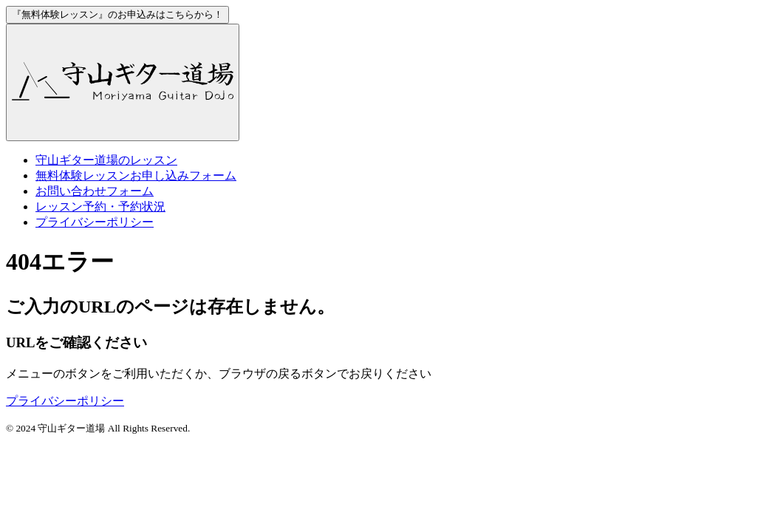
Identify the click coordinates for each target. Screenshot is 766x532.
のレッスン (106, 160)
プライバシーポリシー (95, 222)
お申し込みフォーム (136, 175)
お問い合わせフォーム (95, 191)
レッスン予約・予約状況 (100, 207)
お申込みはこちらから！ (117, 14)
